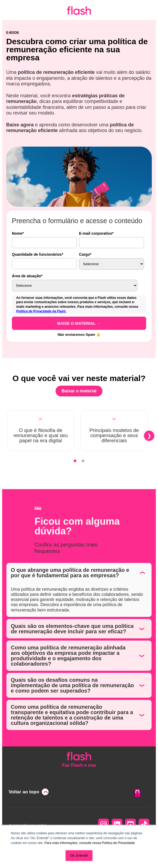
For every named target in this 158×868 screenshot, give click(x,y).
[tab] (75, 461)
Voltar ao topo (24, 792)
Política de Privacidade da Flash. (41, 311)
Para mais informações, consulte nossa (73, 843)
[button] (149, 436)
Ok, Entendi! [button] (79, 856)
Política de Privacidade (118, 843)
